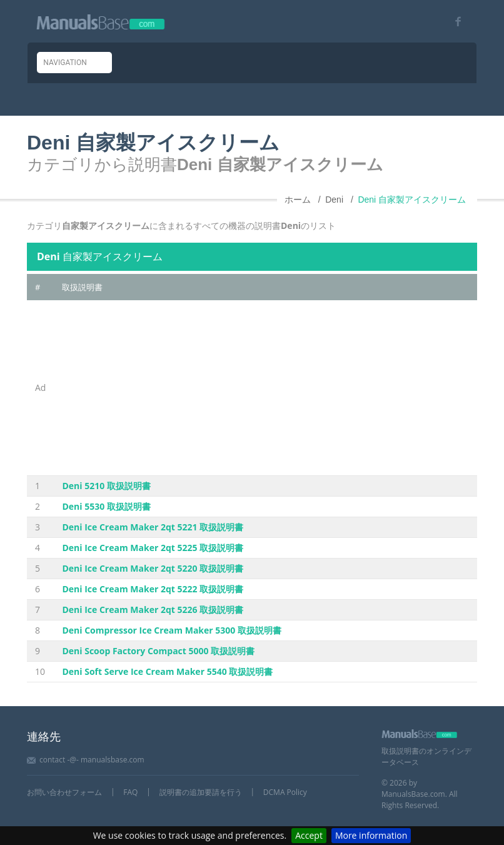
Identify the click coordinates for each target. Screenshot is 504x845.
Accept (309, 835)
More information (371, 835)
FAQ (130, 792)
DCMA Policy (285, 792)
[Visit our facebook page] (454, 22)
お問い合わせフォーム (64, 792)
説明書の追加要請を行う (201, 792)
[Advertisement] (265, 388)
